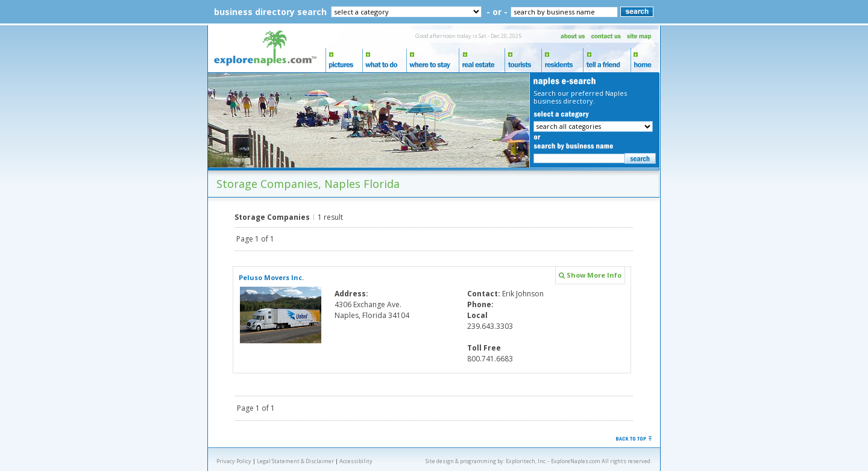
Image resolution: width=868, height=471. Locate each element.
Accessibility (356, 461)
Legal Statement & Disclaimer (295, 461)
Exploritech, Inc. (526, 461)
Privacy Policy (234, 461)
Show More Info (590, 275)
